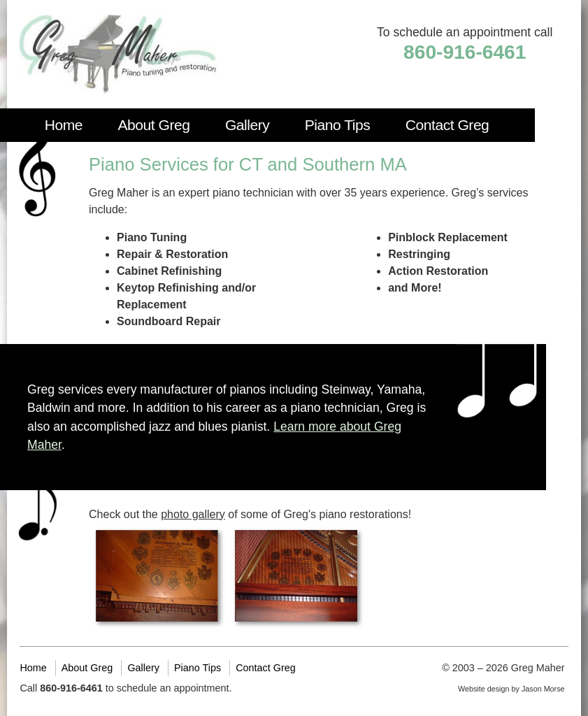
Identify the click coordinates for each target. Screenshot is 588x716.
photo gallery (193, 514)
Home (64, 125)
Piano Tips (338, 125)
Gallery (247, 125)
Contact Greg (447, 125)
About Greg (153, 125)
